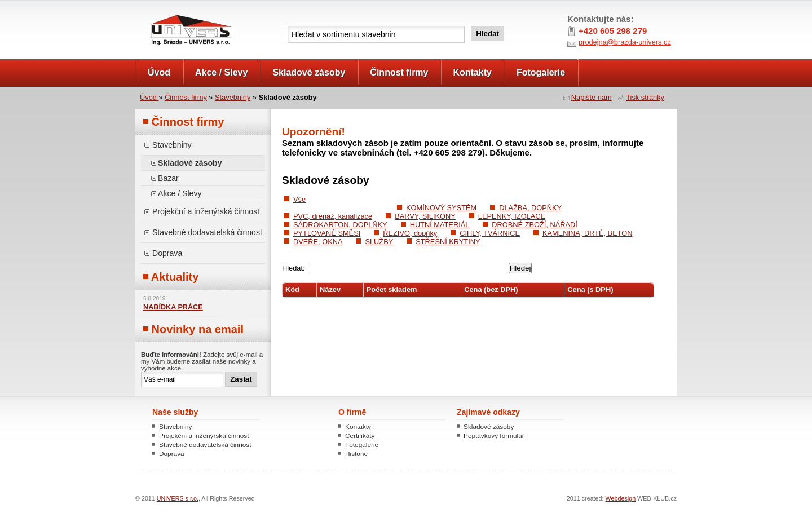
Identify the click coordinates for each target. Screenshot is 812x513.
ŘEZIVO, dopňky (410, 233)
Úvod (159, 72)
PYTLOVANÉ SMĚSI (327, 233)
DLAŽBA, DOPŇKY (530, 208)
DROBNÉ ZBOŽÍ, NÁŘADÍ (534, 225)
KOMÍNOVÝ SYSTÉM (441, 208)
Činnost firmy (399, 72)
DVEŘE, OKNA (318, 242)
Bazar (168, 178)
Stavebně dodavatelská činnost (207, 232)
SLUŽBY (379, 242)
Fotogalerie (541, 72)
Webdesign (621, 498)
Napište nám (592, 97)
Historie (356, 454)
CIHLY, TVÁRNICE (490, 233)
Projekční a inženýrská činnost (206, 211)
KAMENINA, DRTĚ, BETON (588, 233)
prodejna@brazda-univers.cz (625, 42)
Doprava (167, 253)
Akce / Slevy (221, 72)
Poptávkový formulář (494, 436)
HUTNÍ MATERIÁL (440, 225)
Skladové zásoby (309, 72)
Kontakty (472, 72)
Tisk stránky (645, 97)
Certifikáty (360, 436)
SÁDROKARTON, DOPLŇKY (340, 225)
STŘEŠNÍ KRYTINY (448, 242)
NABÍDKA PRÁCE (173, 307)
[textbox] (376, 34)
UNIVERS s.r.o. (167, 12)
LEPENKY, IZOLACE (512, 216)
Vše (299, 199)
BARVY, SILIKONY (425, 216)
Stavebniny (233, 97)
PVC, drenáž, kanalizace (333, 216)
